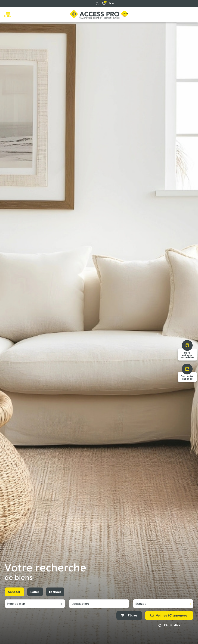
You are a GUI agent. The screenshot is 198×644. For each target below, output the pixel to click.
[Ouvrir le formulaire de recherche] (129, 619)
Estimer (55, 595)
